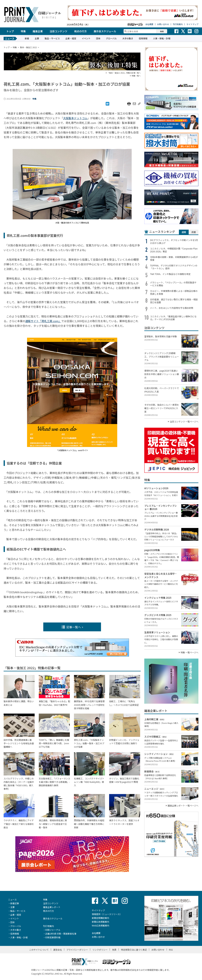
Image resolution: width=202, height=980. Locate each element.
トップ (10, 31)
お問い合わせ (163, 24)
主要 (37, 38)
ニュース (12, 899)
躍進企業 (38, 31)
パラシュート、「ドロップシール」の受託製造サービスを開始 (173, 284)
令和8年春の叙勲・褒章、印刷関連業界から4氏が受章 (174, 258)
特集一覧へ (136, 76)
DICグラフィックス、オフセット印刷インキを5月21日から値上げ (174, 242)
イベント (86, 38)
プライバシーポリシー (77, 950)
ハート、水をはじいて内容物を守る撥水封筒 (172, 308)
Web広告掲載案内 (101, 925)
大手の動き (128, 38)
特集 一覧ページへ (190, 652)
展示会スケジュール (105, 31)
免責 (114, 950)
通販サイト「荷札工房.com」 (43, 321)
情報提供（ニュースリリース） (107, 914)
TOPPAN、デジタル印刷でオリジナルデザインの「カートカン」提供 (174, 267)
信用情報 (143, 38)
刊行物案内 (178, 24)
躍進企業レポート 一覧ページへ (183, 806)
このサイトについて (39, 950)
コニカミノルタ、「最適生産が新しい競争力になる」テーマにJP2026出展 (173, 318)
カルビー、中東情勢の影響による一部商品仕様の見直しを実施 (174, 292)
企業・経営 (71, 38)
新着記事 (15, 903)
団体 (98, 38)
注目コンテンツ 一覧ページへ (184, 422)
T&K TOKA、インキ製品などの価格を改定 (170, 274)
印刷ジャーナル (53, 930)
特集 (23, 31)
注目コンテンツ (58, 31)
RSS (171, 950)
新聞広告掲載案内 (100, 922)
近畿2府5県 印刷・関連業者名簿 (61, 934)
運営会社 (58, 950)
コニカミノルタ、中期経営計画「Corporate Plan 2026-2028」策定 (174, 250)
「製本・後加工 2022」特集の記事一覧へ (124, 73)
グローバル (111, 38)
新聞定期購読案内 (100, 918)
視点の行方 (80, 31)
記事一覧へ (71, 627)
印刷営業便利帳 (53, 937)
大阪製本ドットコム (75, 118)
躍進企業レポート (52, 907)
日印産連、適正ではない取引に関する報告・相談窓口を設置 (174, 301)
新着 (27, 38)
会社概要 (149, 24)
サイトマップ (192, 24)
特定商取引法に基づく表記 (134, 950)
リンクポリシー (100, 950)
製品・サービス (52, 38)
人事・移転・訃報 (162, 38)
